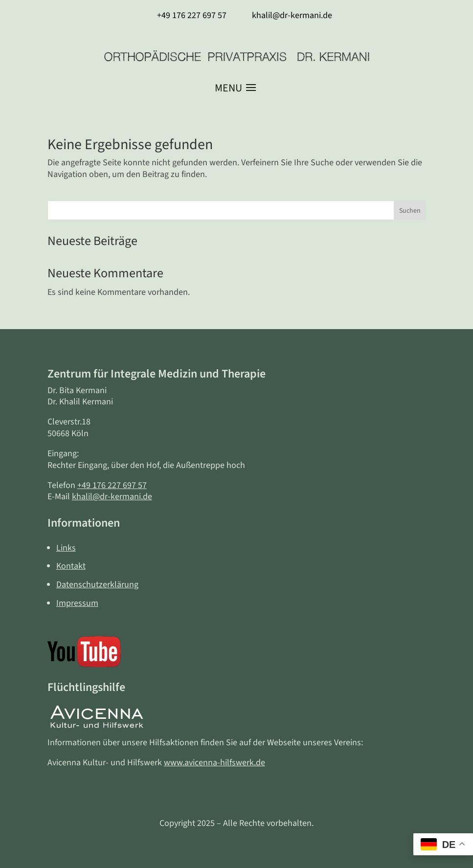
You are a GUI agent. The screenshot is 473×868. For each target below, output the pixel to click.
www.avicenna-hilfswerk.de (214, 763)
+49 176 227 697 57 (112, 485)
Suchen (410, 211)
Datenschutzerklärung (97, 585)
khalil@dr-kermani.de (112, 497)
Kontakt (71, 566)
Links (66, 548)
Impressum (77, 603)
